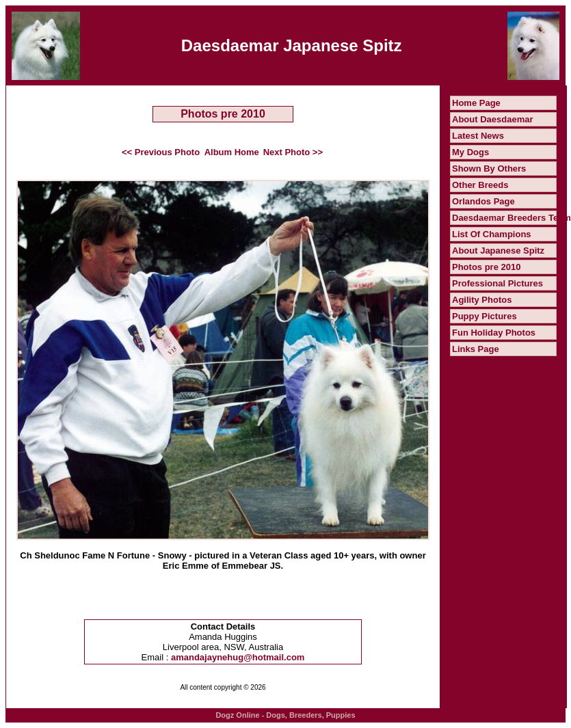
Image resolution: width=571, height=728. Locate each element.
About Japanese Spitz (498, 251)
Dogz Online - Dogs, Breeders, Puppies (285, 715)
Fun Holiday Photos (494, 333)
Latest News (478, 136)
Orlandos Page (483, 201)
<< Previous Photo (161, 152)
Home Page (476, 103)
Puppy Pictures (484, 316)
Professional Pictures (497, 283)
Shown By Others (489, 168)
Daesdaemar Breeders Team (512, 218)
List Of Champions (492, 234)
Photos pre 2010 (486, 267)
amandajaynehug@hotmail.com (238, 657)
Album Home (232, 152)
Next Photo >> (293, 152)
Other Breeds (480, 185)
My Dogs (470, 152)
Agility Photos (482, 300)
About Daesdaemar (492, 119)
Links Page (476, 349)
